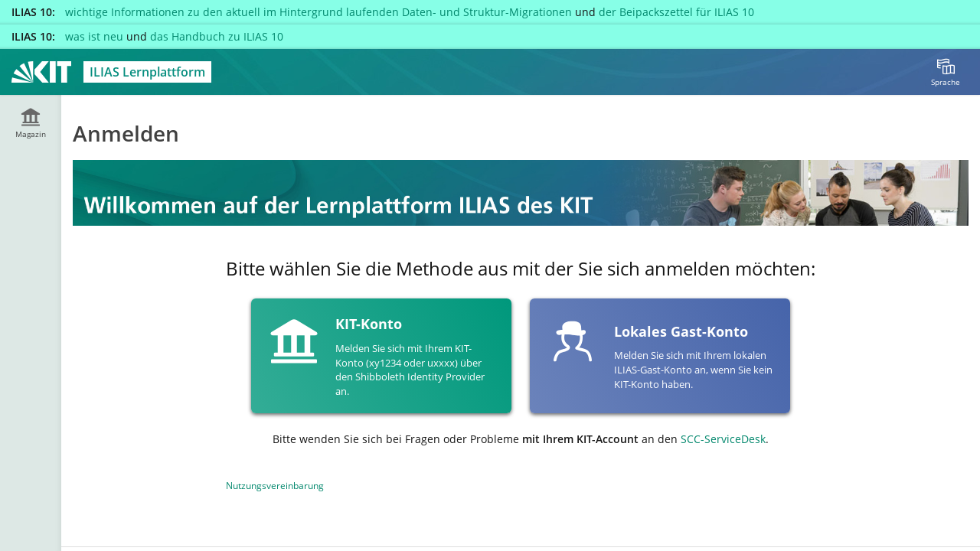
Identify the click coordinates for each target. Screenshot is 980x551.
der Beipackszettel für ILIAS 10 (676, 12)
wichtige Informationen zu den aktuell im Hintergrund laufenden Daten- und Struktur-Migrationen (318, 12)
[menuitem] (946, 72)
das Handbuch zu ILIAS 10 (217, 36)
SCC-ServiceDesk (723, 439)
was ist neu (94, 36)
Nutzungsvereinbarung (275, 486)
